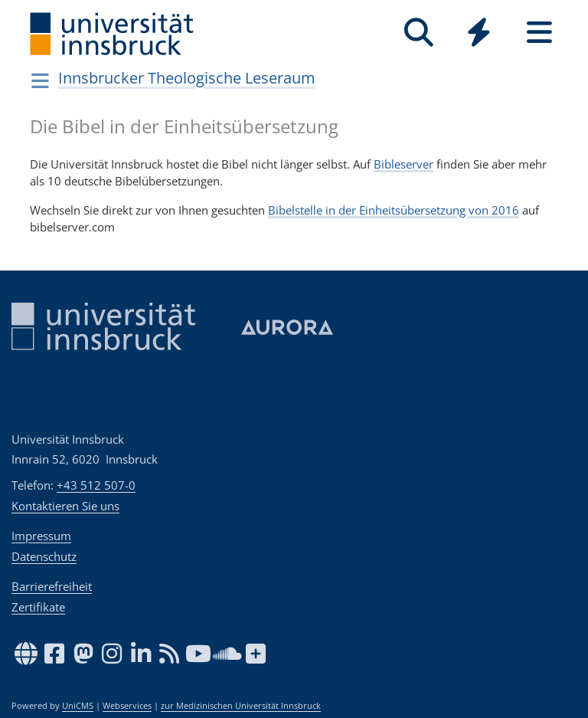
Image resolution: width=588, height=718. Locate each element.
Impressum (41, 536)
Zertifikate (38, 607)
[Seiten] (539, 33)
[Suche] (418, 33)
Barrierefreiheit (52, 586)
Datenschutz (44, 556)
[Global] (479, 34)
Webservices (127, 706)
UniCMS (78, 706)
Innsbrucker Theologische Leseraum (187, 78)
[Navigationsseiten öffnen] (40, 80)
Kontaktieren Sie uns (65, 506)
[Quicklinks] (479, 33)
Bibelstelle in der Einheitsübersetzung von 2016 (394, 210)
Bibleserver (403, 164)
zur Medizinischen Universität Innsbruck (241, 706)
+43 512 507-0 (96, 485)
